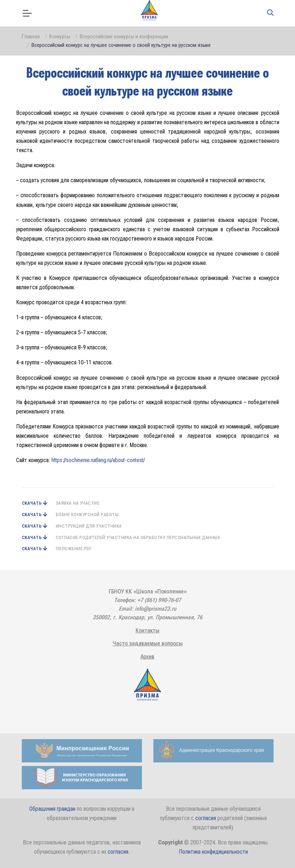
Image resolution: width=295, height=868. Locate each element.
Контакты (147, 631)
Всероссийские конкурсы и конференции (124, 37)
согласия (206, 818)
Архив (147, 657)
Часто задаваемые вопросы (148, 643)
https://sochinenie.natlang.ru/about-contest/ (98, 460)
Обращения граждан (52, 809)
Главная (31, 37)
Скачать (32, 503)
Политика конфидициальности (213, 852)
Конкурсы (60, 37)
